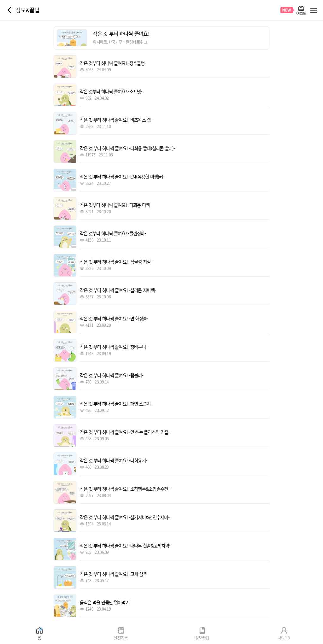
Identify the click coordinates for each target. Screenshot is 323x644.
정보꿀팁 (202, 637)
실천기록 (121, 637)
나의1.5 (284, 637)
